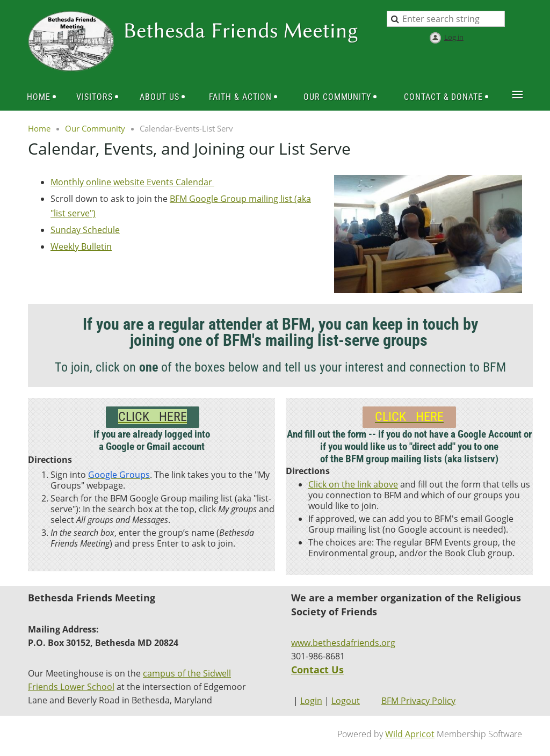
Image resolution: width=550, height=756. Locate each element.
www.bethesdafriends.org (343, 643)
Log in (454, 37)
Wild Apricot (410, 734)
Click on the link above (353, 484)
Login (311, 701)
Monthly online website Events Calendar (132, 182)
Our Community (95, 128)
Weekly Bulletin (81, 246)
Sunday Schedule (85, 230)
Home (39, 128)
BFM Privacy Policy (418, 701)
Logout (346, 701)
